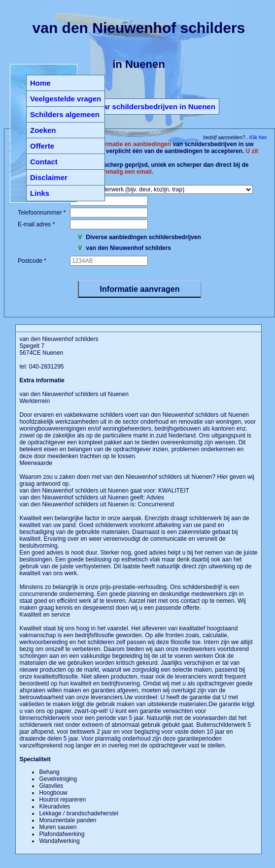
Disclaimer (49, 177)
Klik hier (257, 138)
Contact (44, 162)
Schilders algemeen (65, 114)
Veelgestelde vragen (66, 99)
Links (40, 193)
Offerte (42, 146)
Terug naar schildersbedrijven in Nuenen (144, 107)
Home (40, 83)
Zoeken (43, 130)
